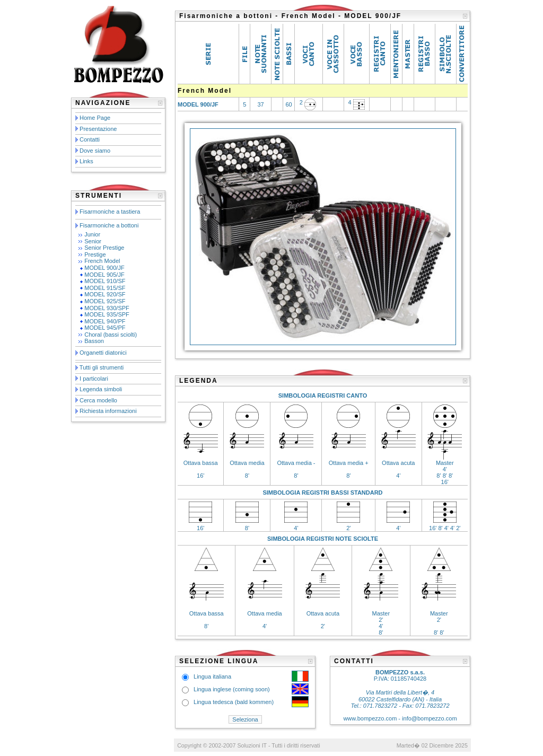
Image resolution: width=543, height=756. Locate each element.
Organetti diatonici (103, 353)
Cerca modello (98, 400)
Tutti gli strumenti (102, 367)
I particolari (94, 379)
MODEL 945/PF (105, 328)
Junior (92, 234)
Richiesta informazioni (108, 411)
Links (86, 161)
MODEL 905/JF (104, 275)
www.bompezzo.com (370, 718)
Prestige (95, 254)
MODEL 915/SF (105, 288)
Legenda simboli (101, 389)
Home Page (95, 118)
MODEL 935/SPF (107, 314)
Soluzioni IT (252, 745)
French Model (102, 261)
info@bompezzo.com (430, 718)
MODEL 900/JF (104, 268)
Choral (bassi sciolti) (111, 335)
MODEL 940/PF (105, 321)
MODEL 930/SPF (107, 308)
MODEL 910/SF (105, 281)
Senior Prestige (104, 248)
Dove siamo (95, 151)
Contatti (90, 139)
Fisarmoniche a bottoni (109, 225)
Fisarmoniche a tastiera (110, 212)
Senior (93, 241)
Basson (94, 341)
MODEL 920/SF (105, 294)
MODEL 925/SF (105, 301)
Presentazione (98, 129)
